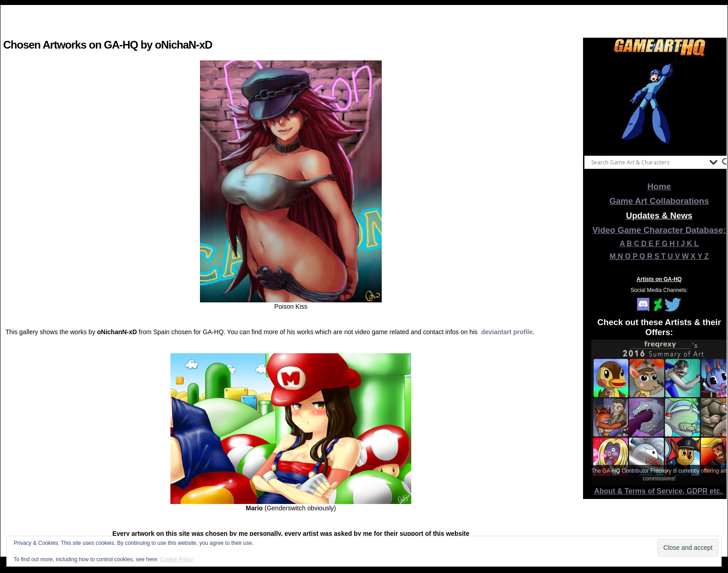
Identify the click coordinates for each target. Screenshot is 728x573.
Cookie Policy (177, 559)
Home (659, 186)
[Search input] (648, 162)
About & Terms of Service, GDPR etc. (659, 491)
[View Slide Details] (659, 104)
